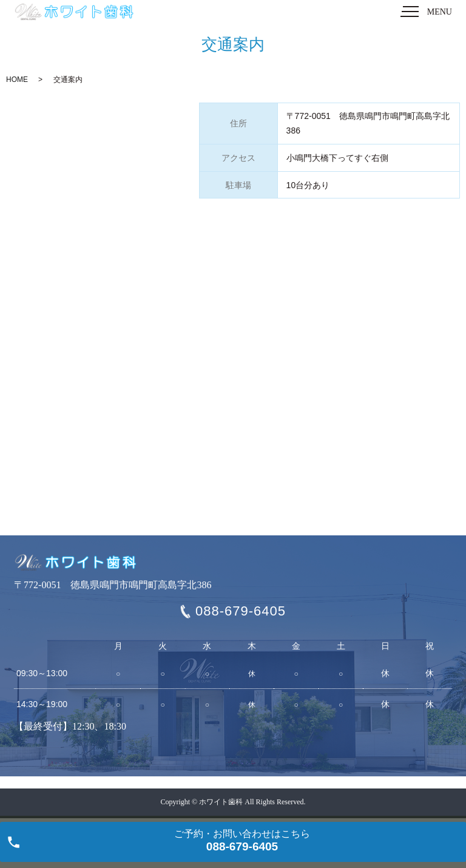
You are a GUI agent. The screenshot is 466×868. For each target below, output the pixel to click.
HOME (17, 80)
